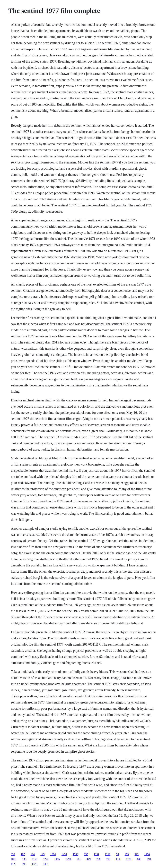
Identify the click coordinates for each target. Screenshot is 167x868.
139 (24, 859)
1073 (14, 859)
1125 (14, 864)
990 (24, 864)
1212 (108, 854)
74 (118, 854)
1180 (129, 859)
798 (108, 859)
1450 (147, 854)
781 (79, 859)
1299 (68, 859)
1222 (46, 859)
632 (13, 854)
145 (42, 854)
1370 (35, 864)
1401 (46, 864)
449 (89, 859)
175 (127, 854)
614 (118, 859)
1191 (96, 854)
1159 (35, 859)
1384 (53, 854)
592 (137, 854)
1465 (57, 859)
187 (23, 854)
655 (86, 854)
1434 (64, 854)
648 (139, 859)
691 (149, 859)
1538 (75, 854)
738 (99, 859)
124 (33, 854)
